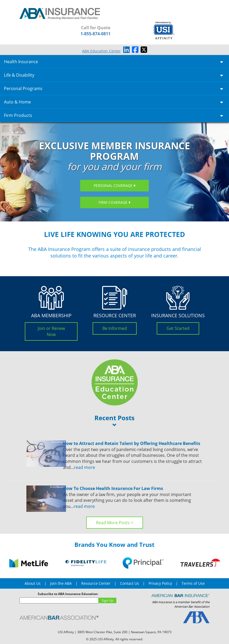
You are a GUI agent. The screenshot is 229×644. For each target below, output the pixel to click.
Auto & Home (113, 102)
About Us (33, 583)
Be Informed (115, 328)
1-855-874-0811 (96, 34)
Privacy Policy (160, 583)
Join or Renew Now (51, 331)
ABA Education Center (101, 51)
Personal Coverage (114, 185)
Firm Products (113, 115)
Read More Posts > (115, 523)
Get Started (178, 328)
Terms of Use (193, 583)
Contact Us (130, 583)
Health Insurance (113, 62)
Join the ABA (61, 583)
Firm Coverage (114, 202)
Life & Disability (113, 75)
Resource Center (96, 583)
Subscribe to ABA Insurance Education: (68, 594)
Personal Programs (113, 88)
